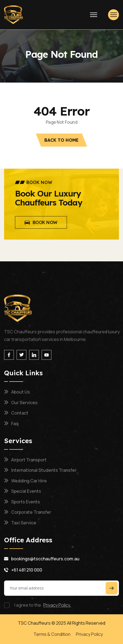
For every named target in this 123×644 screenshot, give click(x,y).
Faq (15, 424)
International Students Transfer (44, 470)
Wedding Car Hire (29, 481)
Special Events (26, 491)
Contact (20, 413)
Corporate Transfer (31, 512)
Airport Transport (29, 460)
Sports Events (26, 502)
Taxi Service (24, 523)
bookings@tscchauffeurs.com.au (45, 559)
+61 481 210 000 (27, 570)
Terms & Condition (52, 634)
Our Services (24, 403)
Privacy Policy (89, 634)
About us (21, 392)
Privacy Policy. (57, 605)
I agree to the (43, 605)
